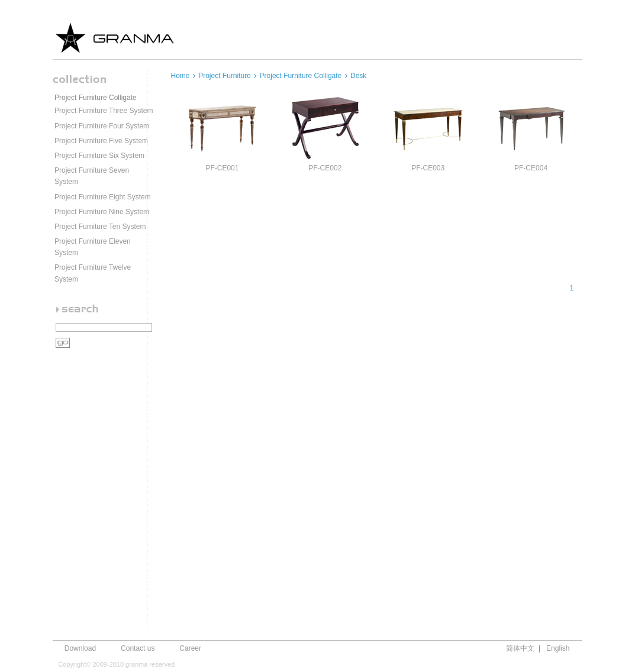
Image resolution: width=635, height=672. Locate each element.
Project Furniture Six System (99, 156)
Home (181, 76)
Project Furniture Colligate (96, 98)
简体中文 (520, 648)
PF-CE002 (325, 168)
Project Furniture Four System (102, 126)
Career (190, 648)
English (558, 648)
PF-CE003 (428, 168)
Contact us (138, 648)
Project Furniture (225, 76)
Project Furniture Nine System (102, 212)
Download (80, 648)
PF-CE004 (531, 168)
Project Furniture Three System (104, 111)
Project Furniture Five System (101, 141)
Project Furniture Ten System (100, 227)
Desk (358, 76)
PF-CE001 (222, 168)
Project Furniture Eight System (103, 197)
